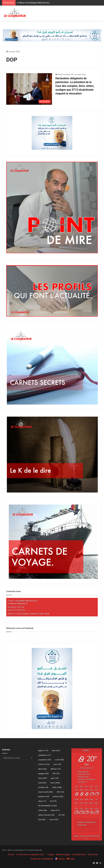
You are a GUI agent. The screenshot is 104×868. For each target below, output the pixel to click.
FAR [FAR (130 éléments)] (56, 774)
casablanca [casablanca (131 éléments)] (44, 755)
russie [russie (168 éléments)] (43, 810)
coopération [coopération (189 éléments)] (45, 760)
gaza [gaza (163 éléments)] (55, 778)
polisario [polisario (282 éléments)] (58, 797)
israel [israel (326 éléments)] (42, 783)
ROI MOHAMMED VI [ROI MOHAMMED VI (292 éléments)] (48, 806)
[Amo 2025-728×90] (52, 35)
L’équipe (51, 854)
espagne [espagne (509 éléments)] (43, 774)
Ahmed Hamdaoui (64, 75)
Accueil (10, 52)
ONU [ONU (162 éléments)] (60, 792)
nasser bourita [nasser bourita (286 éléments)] (45, 792)
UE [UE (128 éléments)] (61, 815)
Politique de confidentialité (42, 859)
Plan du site (93, 854)
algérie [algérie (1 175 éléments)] (43, 751)
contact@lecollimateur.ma (26, 601)
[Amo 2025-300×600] (52, 728)
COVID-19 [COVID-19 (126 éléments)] (44, 764)
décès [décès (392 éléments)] (42, 769)
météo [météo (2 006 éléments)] (57, 787)
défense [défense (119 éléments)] (56, 769)
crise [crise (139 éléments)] (57, 764)
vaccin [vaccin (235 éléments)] (54, 820)
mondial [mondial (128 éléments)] (43, 787)
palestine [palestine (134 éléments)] (44, 797)
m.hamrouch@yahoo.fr (18, 603)
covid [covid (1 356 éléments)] (59, 760)
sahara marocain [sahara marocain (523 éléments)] (46, 815)
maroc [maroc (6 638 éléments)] (55, 783)
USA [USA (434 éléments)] (42, 820)
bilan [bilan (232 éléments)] (56, 751)
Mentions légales (63, 854)
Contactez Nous (79, 854)
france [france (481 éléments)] (43, 778)
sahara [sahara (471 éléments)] (55, 810)
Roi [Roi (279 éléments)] (53, 801)
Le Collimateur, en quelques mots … (31, 854)
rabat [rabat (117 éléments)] (42, 801)
